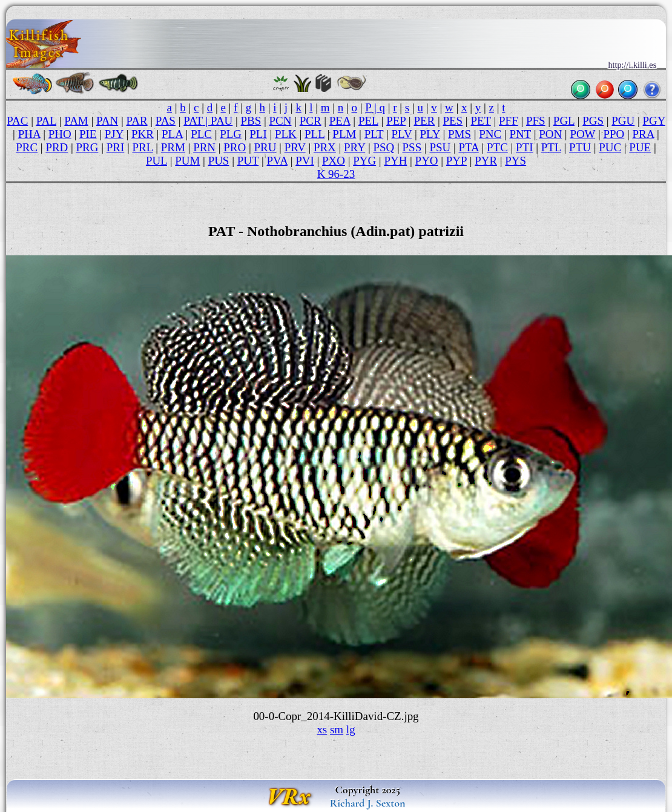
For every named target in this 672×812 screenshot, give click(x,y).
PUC (610, 147)
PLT (374, 134)
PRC (27, 147)
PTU (580, 147)
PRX (325, 147)
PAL (46, 121)
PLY (430, 134)
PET (480, 121)
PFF (509, 121)
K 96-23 (336, 174)
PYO (427, 161)
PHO (60, 134)
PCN (281, 121)
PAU (222, 121)
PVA (277, 161)
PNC (490, 134)
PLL (315, 134)
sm (337, 729)
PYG (364, 161)
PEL (368, 121)
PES (453, 121)
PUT (248, 161)
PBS (251, 121)
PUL (156, 161)
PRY (354, 147)
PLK (286, 134)
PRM (173, 147)
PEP (396, 121)
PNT (520, 134)
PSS (412, 147)
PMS (460, 134)
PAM (76, 121)
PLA (172, 134)
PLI (258, 134)
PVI (305, 161)
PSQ (384, 147)
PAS (166, 121)
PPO (614, 134)
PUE (640, 147)
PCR (311, 121)
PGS (593, 121)
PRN (204, 147)
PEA (340, 121)
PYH (395, 161)
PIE (88, 134)
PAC (17, 121)
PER (424, 121)
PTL (551, 147)
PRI (116, 147)
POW (582, 134)
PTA (469, 147)
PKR (143, 134)
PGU (623, 121)
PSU (440, 147)
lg (351, 729)
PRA (644, 134)
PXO (334, 161)
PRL (142, 147)
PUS (219, 161)
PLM (344, 134)
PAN (107, 121)
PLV (402, 134)
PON (550, 134)
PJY (114, 134)
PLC (201, 134)
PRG (87, 147)
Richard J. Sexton (368, 803)
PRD (57, 147)
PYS (516, 161)
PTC (497, 147)
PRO (235, 147)
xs (322, 729)
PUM (187, 161)
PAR (137, 121)
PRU (265, 147)
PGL (564, 121)
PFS (536, 121)
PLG (231, 134)
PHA (29, 134)
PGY (654, 121)
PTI (524, 147)
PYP (456, 161)
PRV (295, 147)
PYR (486, 161)
